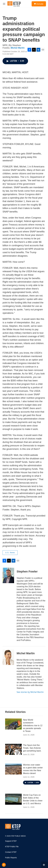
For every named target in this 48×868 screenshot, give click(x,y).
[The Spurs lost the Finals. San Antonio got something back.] (13, 749)
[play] (4, 865)
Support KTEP (11, 841)
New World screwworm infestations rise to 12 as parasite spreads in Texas (33, 725)
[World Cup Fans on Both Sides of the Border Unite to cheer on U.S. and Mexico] (13, 799)
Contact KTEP (11, 852)
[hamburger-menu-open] (4, 4)
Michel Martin (18, 48)
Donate (40, 4)
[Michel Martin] (8, 657)
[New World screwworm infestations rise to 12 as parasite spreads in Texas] (13, 724)
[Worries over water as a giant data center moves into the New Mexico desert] (13, 769)
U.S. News (10, 553)
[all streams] (45, 865)
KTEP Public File (12, 847)
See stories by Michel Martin (30, 692)
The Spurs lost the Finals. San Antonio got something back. (32, 748)
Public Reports (11, 858)
